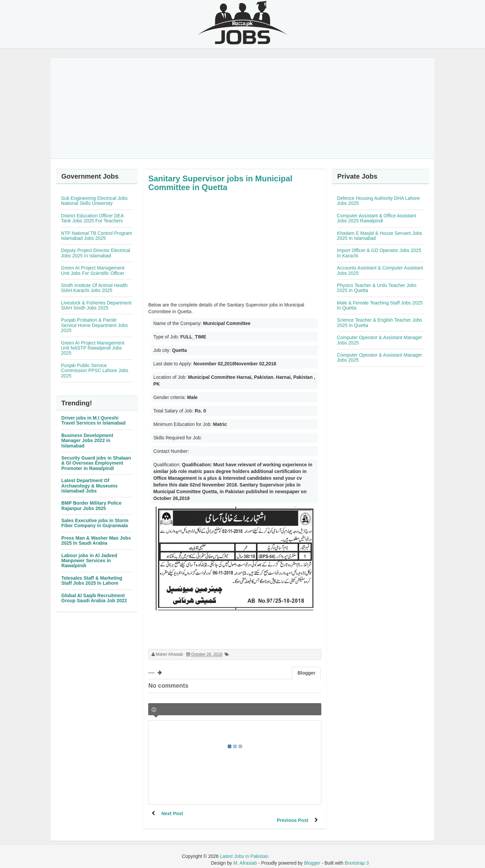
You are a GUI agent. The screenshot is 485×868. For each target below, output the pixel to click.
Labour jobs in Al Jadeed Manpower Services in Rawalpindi (89, 561)
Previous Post (292, 813)
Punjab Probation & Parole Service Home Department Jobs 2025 (94, 325)
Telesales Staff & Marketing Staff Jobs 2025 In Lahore (92, 581)
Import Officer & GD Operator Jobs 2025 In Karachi (379, 253)
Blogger (312, 856)
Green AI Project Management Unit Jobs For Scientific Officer (93, 270)
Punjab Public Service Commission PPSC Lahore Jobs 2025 (95, 371)
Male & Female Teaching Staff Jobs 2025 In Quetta (380, 305)
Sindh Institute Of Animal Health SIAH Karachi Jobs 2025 (94, 288)
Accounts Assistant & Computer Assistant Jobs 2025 (380, 270)
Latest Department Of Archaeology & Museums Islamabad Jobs (89, 486)
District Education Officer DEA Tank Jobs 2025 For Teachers (92, 218)
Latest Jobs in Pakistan (244, 849)
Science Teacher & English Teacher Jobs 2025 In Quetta (379, 322)
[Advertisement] (243, 108)
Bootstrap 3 (357, 856)
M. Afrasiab (245, 856)
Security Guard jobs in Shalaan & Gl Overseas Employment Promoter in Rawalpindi (96, 463)
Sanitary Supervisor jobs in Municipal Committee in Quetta (220, 183)
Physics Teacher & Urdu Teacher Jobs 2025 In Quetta (377, 288)
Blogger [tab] (306, 673)
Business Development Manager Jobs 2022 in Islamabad (87, 441)
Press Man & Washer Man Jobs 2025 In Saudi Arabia (96, 540)
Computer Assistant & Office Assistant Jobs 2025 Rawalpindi (376, 218)
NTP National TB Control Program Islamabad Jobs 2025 (96, 236)
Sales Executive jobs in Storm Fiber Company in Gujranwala (95, 523)
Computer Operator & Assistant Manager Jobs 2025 (379, 340)
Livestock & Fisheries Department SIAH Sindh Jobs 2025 (96, 305)
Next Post (173, 813)
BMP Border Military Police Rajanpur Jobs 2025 (91, 505)
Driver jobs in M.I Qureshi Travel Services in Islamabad (93, 420)
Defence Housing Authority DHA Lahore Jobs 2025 (378, 201)
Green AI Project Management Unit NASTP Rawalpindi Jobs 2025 (93, 348)
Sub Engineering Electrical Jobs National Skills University (94, 201)
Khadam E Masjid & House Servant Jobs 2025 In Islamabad (379, 236)
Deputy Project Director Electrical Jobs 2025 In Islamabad (95, 253)
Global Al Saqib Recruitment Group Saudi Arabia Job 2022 (94, 598)
